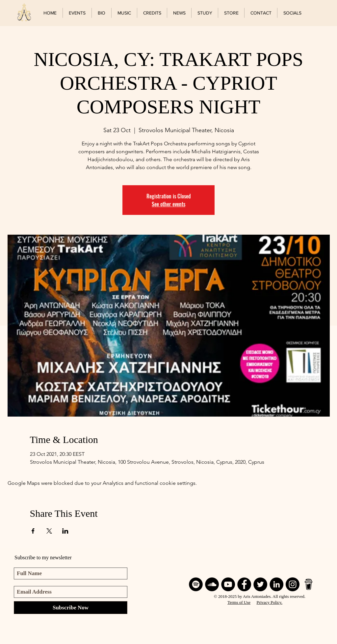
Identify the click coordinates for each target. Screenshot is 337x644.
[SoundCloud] (212, 584)
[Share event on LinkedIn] (65, 531)
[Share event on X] (49, 531)
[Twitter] (260, 584)
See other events (168, 204)
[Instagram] (293, 584)
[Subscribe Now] (71, 608)
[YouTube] (228, 584)
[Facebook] (244, 584)
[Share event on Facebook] (33, 531)
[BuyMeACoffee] (309, 584)
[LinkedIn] (276, 584)
